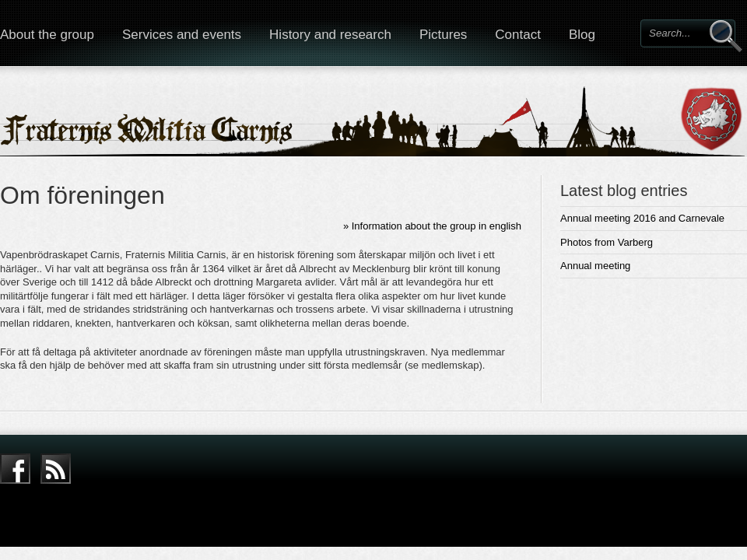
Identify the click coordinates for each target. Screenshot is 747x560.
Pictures (443, 35)
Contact (518, 35)
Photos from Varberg (607, 242)
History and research (330, 35)
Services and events (182, 35)
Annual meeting (595, 266)
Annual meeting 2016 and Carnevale (642, 218)
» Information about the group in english (432, 226)
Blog (582, 35)
